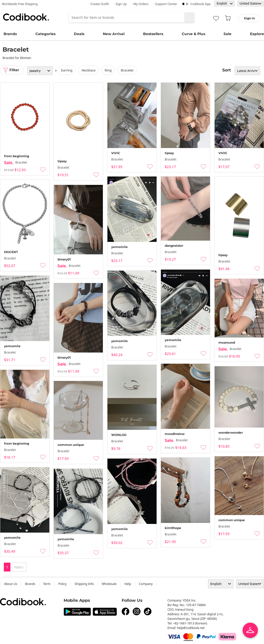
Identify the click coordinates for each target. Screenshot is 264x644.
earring (67, 70)
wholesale (109, 584)
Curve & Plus (193, 34)
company (146, 584)
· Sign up (120, 4)
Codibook (26, 17)
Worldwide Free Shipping (20, 4)
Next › (19, 567)
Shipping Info (84, 584)
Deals (79, 34)
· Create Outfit (99, 4)
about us (11, 584)
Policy (62, 584)
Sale (227, 34)
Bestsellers (153, 34)
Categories (45, 34)
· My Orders (140, 4)
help (128, 584)
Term (47, 584)
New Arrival (114, 34)
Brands (10, 34)
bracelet (127, 70)
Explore (257, 34)
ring (108, 70)
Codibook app (200, 4)
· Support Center (165, 4)
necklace (89, 70)
